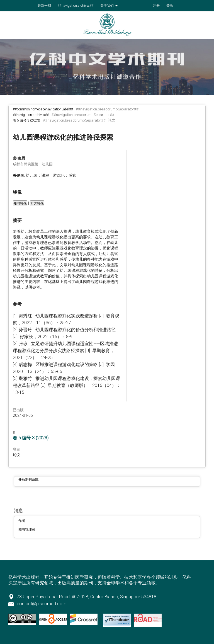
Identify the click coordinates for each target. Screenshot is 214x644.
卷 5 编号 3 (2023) (26, 120)
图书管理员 (27, 529)
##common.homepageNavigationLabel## (43, 109)
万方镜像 (37, 204)
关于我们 (107, 6)
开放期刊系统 (28, 480)
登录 (170, 6)
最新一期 (44, 6)
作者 (22, 521)
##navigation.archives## (76, 6)
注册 (156, 6)
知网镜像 (20, 204)
